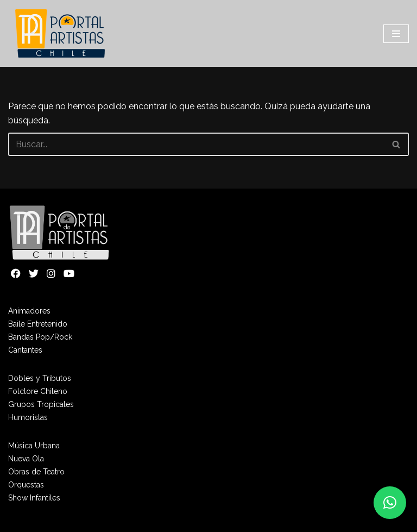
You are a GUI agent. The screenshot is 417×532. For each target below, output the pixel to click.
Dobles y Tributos (40, 378)
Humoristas (28, 417)
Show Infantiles (34, 498)
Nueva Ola (26, 459)
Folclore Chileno (38, 391)
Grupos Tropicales (41, 404)
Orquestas (26, 485)
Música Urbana (34, 446)
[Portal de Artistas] (61, 33)
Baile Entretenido (38, 324)
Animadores (29, 311)
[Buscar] (196, 144)
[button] (390, 503)
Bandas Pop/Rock (40, 337)
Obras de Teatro (36, 472)
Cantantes (25, 350)
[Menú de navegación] (396, 34)
